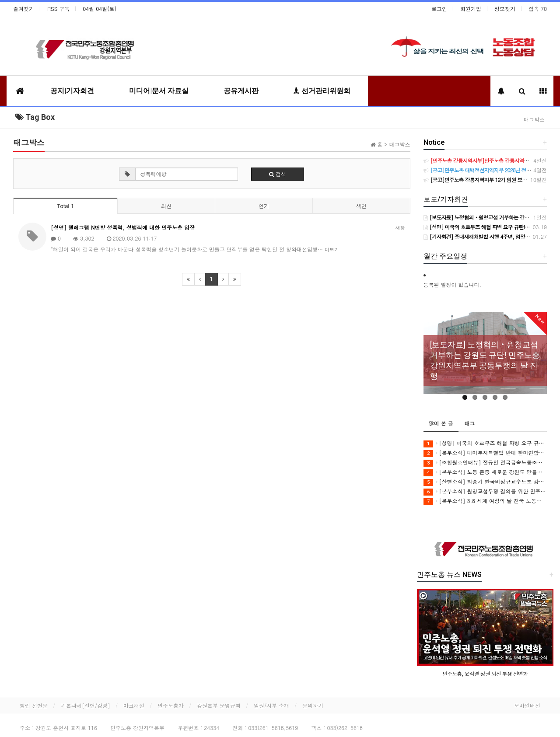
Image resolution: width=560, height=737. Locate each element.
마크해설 (134, 705)
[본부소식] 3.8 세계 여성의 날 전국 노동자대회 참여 (485, 501)
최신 (166, 206)
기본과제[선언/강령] (86, 705)
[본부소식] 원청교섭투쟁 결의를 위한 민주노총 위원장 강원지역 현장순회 (485, 491)
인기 (264, 206)
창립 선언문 (34, 705)
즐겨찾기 (24, 9)
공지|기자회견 (72, 91)
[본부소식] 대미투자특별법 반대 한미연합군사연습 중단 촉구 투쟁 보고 (485, 453)
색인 (361, 206)
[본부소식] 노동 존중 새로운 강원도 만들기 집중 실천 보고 (485, 472)
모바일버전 (527, 705)
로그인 (439, 9)
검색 (278, 174)
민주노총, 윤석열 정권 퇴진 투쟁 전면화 (485, 673)
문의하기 (313, 705)
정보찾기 (505, 9)
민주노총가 (171, 705)
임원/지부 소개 (271, 705)
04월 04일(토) (100, 9)
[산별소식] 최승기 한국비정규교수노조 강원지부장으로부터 (485, 482)
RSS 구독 (58, 9)
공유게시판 (241, 91)
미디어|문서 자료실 (159, 91)
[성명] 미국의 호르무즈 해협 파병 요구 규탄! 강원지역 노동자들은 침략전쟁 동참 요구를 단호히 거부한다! (485, 443)
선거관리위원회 (322, 91)
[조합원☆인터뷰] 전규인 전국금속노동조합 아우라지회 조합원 (485, 463)
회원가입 (471, 9)
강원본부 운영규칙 (219, 705)
